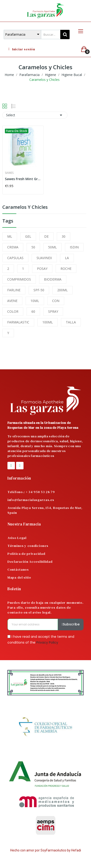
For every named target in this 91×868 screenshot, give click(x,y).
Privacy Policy (47, 642)
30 (64, 236)
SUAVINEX (44, 258)
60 (33, 311)
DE (46, 236)
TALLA (71, 322)
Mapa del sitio (19, 577)
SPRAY (53, 311)
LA (67, 258)
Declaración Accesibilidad (30, 562)
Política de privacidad (26, 554)
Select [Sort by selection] (35, 115)
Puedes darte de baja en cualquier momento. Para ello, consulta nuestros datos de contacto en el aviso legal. (45, 607)
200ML (62, 290)
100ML (48, 322)
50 (33, 247)
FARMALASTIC (18, 322)
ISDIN (74, 247)
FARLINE (14, 290)
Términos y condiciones (28, 546)
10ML (35, 301)
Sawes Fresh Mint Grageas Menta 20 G (23, 179)
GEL (28, 236)
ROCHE (66, 269)
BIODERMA (53, 279)
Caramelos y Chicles (25, 208)
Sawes (9, 173)
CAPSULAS (15, 258)
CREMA (13, 247)
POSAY (42, 269)
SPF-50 (39, 290)
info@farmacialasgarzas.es (31, 500)
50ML (52, 247)
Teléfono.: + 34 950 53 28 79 (31, 492)
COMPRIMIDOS (19, 279)
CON (56, 301)
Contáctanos (18, 570)
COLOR (13, 311)
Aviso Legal (17, 538)
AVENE (12, 301)
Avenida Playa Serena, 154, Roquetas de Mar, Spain (45, 510)
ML (10, 236)
